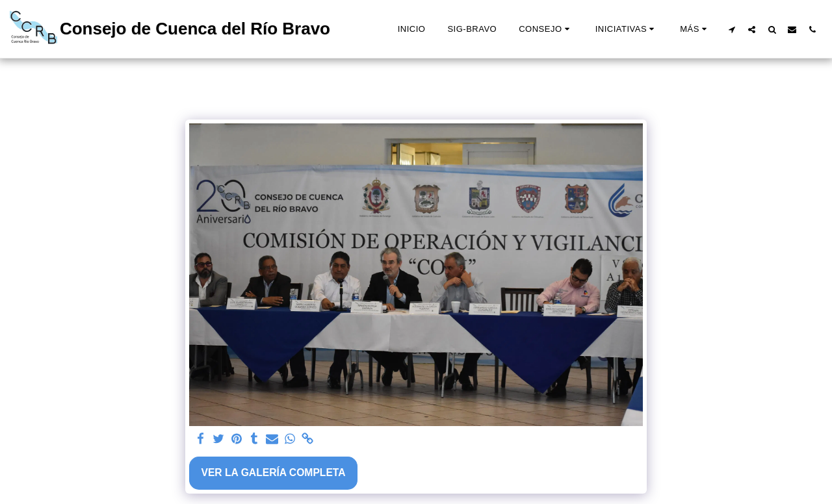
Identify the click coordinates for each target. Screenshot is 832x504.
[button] (546, 29)
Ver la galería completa (273, 472)
